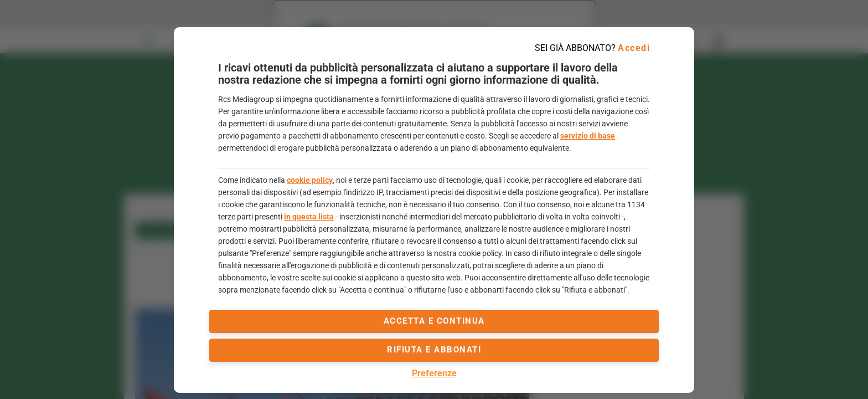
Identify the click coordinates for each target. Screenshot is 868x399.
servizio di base (588, 136)
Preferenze (434, 373)
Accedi (634, 48)
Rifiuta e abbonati (434, 350)
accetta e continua (434, 321)
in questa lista (309, 217)
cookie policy (310, 180)
